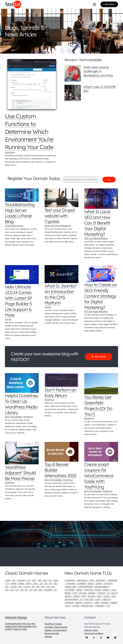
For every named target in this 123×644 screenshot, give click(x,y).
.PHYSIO (101, 593)
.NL (46, 584)
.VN (21, 590)
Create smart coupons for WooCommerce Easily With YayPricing (99, 476)
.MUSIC (68, 596)
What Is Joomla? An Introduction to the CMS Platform (61, 294)
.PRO (99, 596)
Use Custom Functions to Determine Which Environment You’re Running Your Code (29, 132)
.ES (7, 587)
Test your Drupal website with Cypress (60, 216)
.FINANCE (99, 606)
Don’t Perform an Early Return (60, 393)
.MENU (79, 590)
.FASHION (69, 603)
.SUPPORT (100, 580)
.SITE (113, 590)
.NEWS (113, 603)
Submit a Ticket (91, 630)
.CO (28, 580)
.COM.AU (21, 580)
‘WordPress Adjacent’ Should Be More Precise (20, 473)
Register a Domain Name (56, 630)
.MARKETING (87, 606)
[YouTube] (108, 638)
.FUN (75, 593)
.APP (83, 596)
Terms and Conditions (94, 633)
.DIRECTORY (70, 587)
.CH (16, 590)
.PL (26, 590)
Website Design (16, 617)
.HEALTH (106, 600)
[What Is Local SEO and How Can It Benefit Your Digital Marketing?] (101, 199)
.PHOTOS (89, 590)
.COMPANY (70, 580)
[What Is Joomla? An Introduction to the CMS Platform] (61, 274)
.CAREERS (112, 580)
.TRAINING (71, 584)
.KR (35, 590)
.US (41, 584)
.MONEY (92, 593)
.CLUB (106, 596)
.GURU (98, 584)
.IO (81, 600)
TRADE (98, 590)
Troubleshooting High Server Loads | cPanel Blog (20, 213)
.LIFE (113, 596)
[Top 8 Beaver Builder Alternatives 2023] (61, 452)
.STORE (76, 606)
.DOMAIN (81, 584)
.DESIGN (104, 603)
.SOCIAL (91, 596)
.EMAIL (90, 584)
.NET (34, 580)
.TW (48, 587)
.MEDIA (79, 603)
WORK (68, 593)
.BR (40, 590)
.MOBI (13, 584)
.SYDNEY (48, 590)
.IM (38, 587)
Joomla (8, 320)
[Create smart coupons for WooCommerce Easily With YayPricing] (101, 452)
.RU (33, 587)
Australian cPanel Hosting (56, 627)
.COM (8, 580)
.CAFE (98, 600)
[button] (94, 4)
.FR (53, 587)
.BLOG (114, 593)
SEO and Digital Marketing (96, 239)
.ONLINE (82, 593)
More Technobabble (14, 417)
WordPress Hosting (53, 624)
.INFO (28, 584)
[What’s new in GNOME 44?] (73, 93)
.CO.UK (26, 587)
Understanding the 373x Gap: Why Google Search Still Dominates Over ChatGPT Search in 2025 (21, 626)
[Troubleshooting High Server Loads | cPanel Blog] (22, 195)
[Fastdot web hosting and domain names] (13, 4)
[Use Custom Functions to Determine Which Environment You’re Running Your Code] (32, 85)
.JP (31, 590)
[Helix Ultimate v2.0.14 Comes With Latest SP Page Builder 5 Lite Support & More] (22, 275)
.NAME (21, 584)
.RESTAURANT (71, 600)
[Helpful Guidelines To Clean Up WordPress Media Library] (22, 383)
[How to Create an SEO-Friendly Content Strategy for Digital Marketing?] (101, 274)
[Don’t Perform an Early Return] (61, 380)
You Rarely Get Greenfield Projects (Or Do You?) (98, 406)
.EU (50, 580)
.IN (55, 590)
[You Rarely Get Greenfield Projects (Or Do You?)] (101, 384)
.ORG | (36, 584)
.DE (20, 587)
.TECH (67, 606)
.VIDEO (76, 596)
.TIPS (91, 580)
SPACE (106, 590)
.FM (50, 584)
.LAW (96, 603)
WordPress (10, 152)
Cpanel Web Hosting (14, 226)
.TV (8, 584)
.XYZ (108, 606)
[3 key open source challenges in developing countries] (73, 73)
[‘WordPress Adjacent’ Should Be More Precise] (22, 453)
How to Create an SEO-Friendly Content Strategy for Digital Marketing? (101, 296)
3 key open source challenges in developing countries (98, 71)
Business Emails (52, 633)
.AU (13, 580)
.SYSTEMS (69, 590)
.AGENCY (88, 603)
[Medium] (115, 638)
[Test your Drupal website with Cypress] (61, 198)
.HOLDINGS (82, 580)
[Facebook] (87, 638)
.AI (108, 593)
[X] (94, 638)
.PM (42, 587)
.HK (55, 584)
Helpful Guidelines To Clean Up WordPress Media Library (21, 404)
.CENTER (107, 584)
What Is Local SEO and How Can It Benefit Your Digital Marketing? (97, 223)
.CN (7, 590)
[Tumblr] (101, 638)
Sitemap (48, 637)
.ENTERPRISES (85, 587)
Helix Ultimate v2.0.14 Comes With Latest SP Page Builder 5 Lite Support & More (18, 301)
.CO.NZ (13, 587)
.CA (12, 590)
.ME (45, 580)
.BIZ (40, 580)
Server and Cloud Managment (58, 226)
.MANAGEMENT (102, 587)
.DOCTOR (89, 600)
